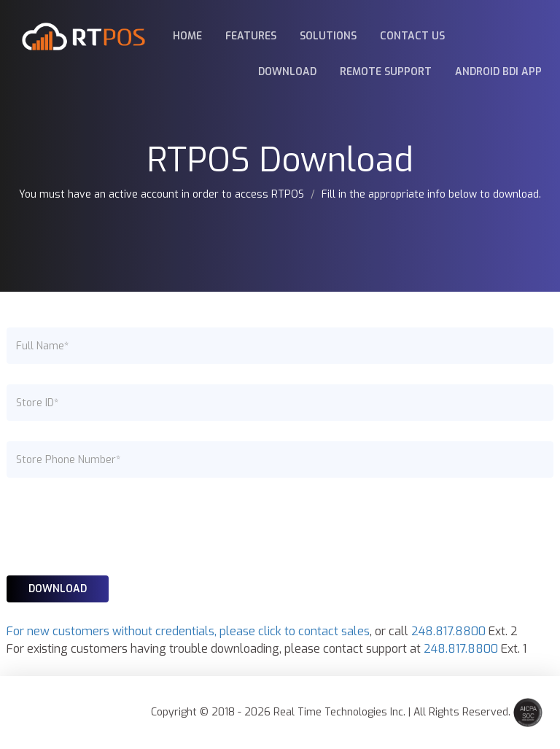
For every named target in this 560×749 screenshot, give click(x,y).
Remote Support (386, 72)
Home (187, 36)
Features (251, 36)
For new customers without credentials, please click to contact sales (188, 631)
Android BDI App (498, 72)
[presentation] (117, 527)
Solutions (328, 36)
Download (287, 72)
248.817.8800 (448, 631)
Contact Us (412, 36)
